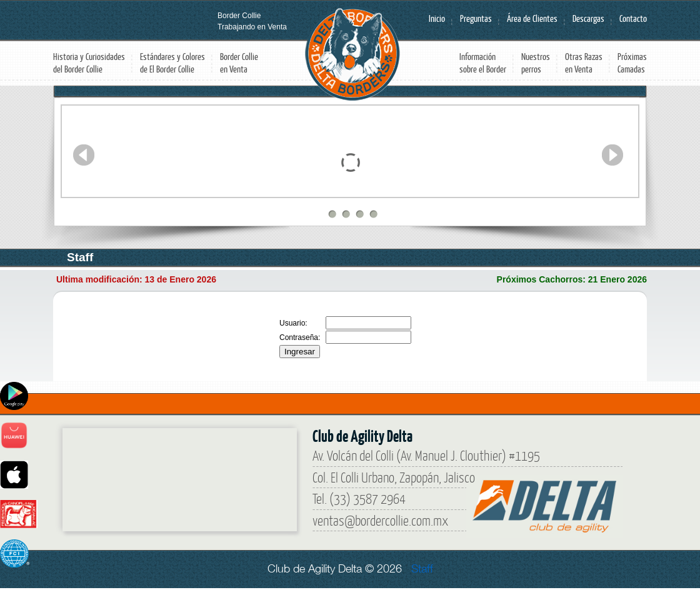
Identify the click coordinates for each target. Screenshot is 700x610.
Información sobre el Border (483, 63)
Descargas (588, 18)
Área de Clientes (532, 18)
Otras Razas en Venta (584, 63)
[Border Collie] (156, 475)
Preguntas (476, 18)
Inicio (437, 18)
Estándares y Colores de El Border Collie (172, 63)
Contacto (633, 18)
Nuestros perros (536, 63)
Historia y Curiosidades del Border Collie (89, 63)
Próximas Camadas (632, 63)
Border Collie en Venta (239, 63)
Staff (422, 568)
